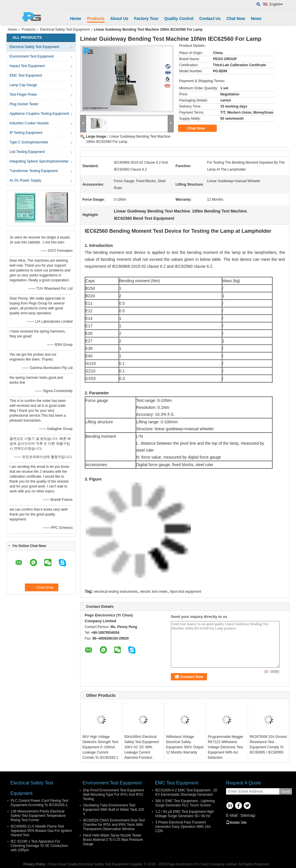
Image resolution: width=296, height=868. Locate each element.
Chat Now (236, 19)
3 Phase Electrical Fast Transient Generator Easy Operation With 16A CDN (183, 827)
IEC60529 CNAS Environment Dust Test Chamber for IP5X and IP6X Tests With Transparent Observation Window (114, 825)
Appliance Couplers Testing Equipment (39, 114)
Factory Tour (146, 19)
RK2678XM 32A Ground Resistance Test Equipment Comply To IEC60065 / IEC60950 (268, 745)
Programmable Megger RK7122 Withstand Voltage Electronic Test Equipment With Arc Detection (226, 747)
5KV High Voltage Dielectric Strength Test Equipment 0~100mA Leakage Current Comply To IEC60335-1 (100, 747)
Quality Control (179, 19)
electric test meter (154, 592)
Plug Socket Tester (24, 104)
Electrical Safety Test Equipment (65, 29)
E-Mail (232, 815)
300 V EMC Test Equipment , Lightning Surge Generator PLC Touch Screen (185, 803)
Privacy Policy (34, 864)
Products (96, 19)
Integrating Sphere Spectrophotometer (39, 161)
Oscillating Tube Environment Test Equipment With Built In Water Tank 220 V (113, 810)
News (256, 19)
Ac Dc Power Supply (25, 180)
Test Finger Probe (23, 95)
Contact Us (210, 19)
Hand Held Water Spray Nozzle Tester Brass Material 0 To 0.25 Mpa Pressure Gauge (113, 840)
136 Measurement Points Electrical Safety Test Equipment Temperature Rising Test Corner (38, 816)
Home (76, 19)
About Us (119, 19)
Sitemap (248, 815)
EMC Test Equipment (26, 75)
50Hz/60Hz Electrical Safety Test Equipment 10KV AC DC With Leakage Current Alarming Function (142, 747)
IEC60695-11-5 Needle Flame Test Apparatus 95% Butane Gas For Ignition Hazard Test (41, 831)
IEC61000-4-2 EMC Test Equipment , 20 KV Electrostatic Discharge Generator (186, 792)
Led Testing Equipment (27, 152)
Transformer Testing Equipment (34, 171)
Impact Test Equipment (27, 66)
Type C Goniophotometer (29, 142)
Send (285, 792)
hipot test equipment (186, 592)
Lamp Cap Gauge (23, 85)
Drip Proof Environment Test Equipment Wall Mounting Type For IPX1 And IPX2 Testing (113, 795)
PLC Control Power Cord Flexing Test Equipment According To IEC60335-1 (39, 803)
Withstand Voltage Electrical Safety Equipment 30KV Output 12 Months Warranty (185, 745)
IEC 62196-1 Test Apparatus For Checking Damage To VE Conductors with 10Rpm (39, 846)
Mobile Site (236, 823)
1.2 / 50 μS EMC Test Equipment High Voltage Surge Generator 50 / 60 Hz (184, 814)
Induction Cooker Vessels (29, 123)
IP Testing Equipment (26, 133)
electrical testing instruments (116, 592)
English (276, 4)
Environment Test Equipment (32, 56)
